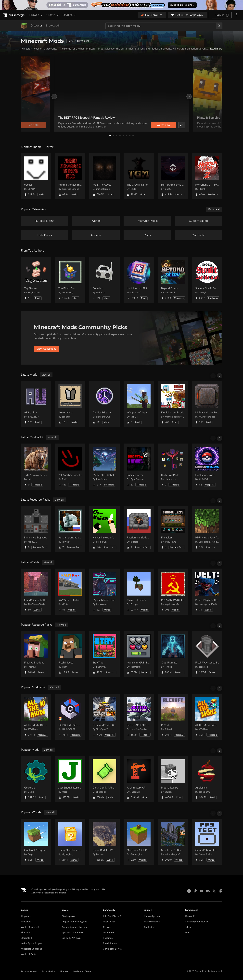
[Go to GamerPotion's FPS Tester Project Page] (207, 842)
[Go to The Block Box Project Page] (70, 280)
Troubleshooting (152, 922)
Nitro (188, 933)
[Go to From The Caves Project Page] (104, 176)
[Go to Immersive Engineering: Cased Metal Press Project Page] (36, 529)
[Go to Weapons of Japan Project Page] (139, 404)
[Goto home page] (14, 15)
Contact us (149, 927)
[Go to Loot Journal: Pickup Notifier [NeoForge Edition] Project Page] (139, 280)
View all (46, 375)
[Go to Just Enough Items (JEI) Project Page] (70, 779)
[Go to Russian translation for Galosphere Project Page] (70, 529)
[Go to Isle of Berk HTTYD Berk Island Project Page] (104, 842)
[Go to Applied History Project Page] (104, 404)
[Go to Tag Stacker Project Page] (36, 280)
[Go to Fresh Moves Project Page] (70, 654)
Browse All (53, 26)
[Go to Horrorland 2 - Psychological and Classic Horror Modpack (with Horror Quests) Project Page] (207, 176)
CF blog (107, 927)
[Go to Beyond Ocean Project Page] (173, 280)
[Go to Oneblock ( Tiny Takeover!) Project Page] (36, 842)
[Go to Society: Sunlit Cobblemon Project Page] (207, 280)
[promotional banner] (121, 5)
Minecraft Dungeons (31, 949)
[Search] (219, 26)
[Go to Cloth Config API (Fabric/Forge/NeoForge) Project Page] (104, 779)
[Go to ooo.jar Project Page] (36, 176)
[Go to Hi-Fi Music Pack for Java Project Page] (207, 529)
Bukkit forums (110, 943)
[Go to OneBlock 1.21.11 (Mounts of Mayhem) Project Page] (139, 842)
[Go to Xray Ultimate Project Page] (173, 654)
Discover (37, 26)
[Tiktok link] (195, 891)
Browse (36, 15)
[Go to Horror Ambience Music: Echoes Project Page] (173, 176)
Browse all (214, 209)
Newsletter (109, 933)
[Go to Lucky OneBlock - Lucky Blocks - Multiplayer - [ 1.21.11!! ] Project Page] (70, 842)
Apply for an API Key (72, 933)
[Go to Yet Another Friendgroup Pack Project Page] (70, 467)
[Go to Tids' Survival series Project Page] (36, 467)
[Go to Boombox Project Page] (104, 280)
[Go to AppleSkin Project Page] (207, 779)
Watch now (163, 125)
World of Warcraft (30, 927)
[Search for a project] (161, 26)
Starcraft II (26, 938)
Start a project (69, 916)
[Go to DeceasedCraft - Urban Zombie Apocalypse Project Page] (104, 717)
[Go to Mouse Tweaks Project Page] (173, 779)
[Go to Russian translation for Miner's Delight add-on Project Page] (139, 529)
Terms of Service (29, 972)
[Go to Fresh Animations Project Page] (36, 654)
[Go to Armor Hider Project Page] (70, 404)
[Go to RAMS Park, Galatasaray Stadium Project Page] (70, 592)
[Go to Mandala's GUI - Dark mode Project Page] (139, 654)
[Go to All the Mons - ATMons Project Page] (207, 717)
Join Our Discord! (112, 916)
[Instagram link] (189, 891)
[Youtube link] (202, 891)
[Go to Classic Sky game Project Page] (139, 592)
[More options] (236, 15)
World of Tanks (29, 954)
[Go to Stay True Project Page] (104, 654)
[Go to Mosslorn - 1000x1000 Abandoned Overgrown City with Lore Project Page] (173, 842)
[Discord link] (208, 891)
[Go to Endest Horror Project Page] (139, 467)
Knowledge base (152, 916)
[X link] (214, 891)
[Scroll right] (220, 376)
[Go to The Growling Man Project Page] (139, 176)
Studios (70, 15)
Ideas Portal (109, 922)
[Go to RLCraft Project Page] (173, 717)
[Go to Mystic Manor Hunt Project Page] (104, 592)
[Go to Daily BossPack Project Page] (173, 467)
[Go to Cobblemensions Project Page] (207, 467)
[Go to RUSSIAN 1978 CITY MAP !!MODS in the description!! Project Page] (173, 592)
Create (53, 15)
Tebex (188, 927)
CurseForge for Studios (197, 922)
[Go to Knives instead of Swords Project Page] (104, 529)
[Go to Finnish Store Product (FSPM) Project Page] (173, 404)
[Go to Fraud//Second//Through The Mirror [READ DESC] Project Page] (36, 592)
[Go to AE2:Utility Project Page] (36, 404)
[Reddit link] (220, 891)
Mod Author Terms (82, 972)
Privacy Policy (48, 972)
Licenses (64, 972)
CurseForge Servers (113, 949)
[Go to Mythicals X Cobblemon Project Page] (104, 467)
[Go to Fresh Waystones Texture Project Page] (207, 654)
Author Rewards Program (75, 927)
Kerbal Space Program (32, 943)
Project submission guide (74, 922)
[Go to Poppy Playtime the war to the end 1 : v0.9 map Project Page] (207, 592)
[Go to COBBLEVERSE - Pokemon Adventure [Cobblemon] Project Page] (70, 717)
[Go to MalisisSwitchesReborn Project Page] (207, 404)
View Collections (46, 349)
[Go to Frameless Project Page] (173, 529)
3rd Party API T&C (71, 938)
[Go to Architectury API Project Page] (139, 779)
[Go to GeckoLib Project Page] (36, 779)
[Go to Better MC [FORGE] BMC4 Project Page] (139, 717)
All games (26, 916)
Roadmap (108, 938)
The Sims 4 (26, 933)
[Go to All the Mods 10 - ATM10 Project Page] (36, 717)
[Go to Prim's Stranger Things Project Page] (70, 176)
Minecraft (26, 922)
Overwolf (190, 916)
